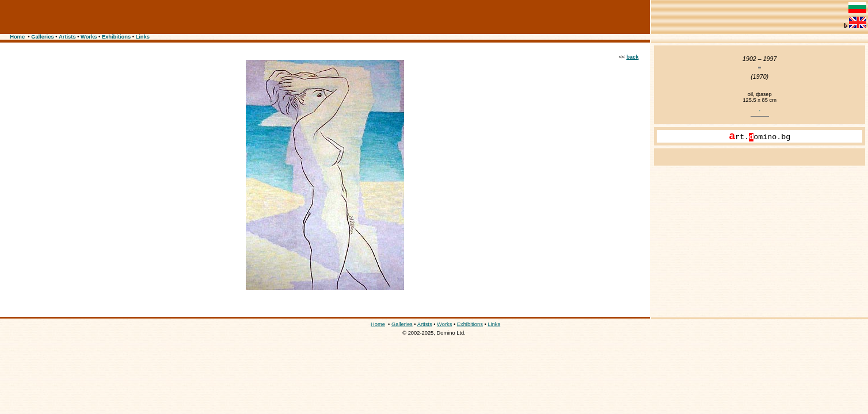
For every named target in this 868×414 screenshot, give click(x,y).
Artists (67, 37)
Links (143, 37)
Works (89, 37)
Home (17, 37)
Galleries (42, 37)
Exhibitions (116, 37)
